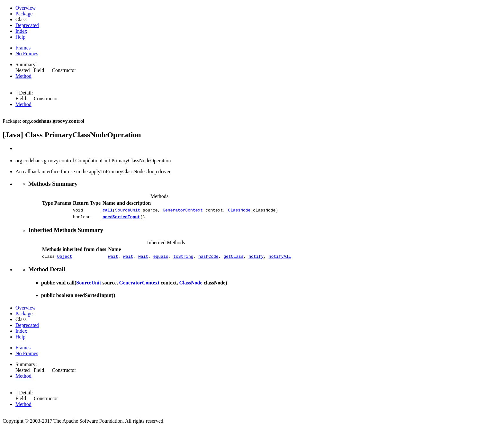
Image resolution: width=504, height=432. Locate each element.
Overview (26, 8)
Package (24, 14)
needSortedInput (121, 219)
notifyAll (280, 259)
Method (23, 76)
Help (20, 37)
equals (161, 259)
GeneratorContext (183, 211)
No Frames (27, 54)
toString (183, 259)
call (108, 211)
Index (21, 31)
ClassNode (239, 211)
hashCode (208, 259)
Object (65, 259)
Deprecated (27, 25)
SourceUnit (128, 211)
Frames (23, 48)
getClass (233, 259)
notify (256, 259)
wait (113, 259)
